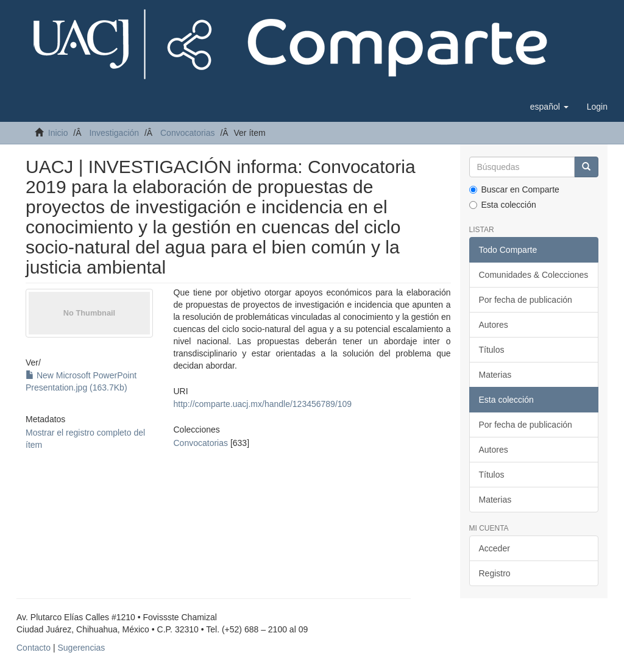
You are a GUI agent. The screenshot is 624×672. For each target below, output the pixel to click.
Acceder (495, 548)
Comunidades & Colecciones (534, 275)
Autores (494, 325)
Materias (495, 375)
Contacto (34, 648)
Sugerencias (81, 648)
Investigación (114, 133)
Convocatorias (188, 133)
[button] (549, 107)
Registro (495, 573)
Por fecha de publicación (526, 300)
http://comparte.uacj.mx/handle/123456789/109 (263, 404)
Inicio (58, 133)
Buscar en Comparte (514, 189)
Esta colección (503, 205)
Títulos (492, 350)
